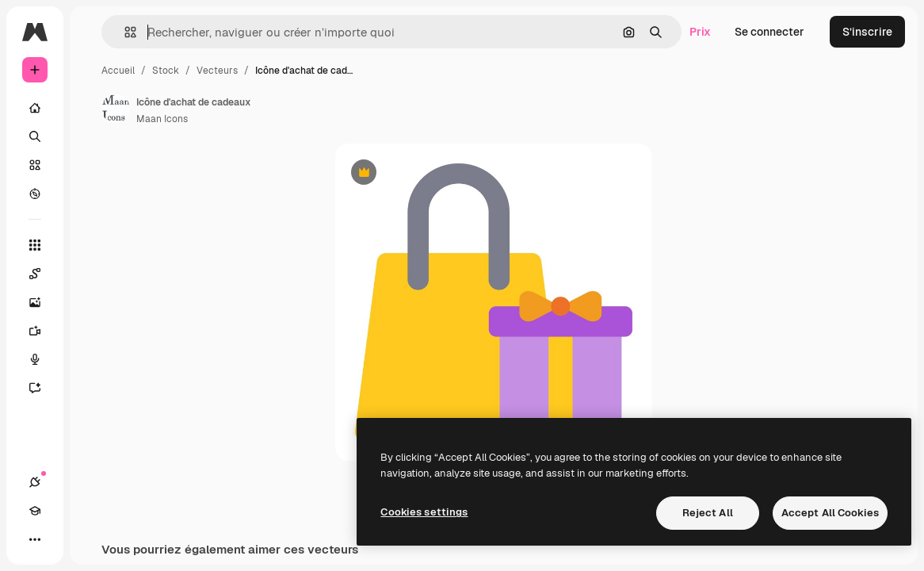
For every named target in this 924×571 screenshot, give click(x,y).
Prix (700, 32)
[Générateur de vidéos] (43, 331)
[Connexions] (35, 482)
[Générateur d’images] (43, 302)
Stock (166, 71)
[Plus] (35, 539)
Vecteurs (217, 71)
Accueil (118, 71)
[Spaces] (43, 274)
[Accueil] (35, 108)
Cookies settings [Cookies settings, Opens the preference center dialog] (424, 512)
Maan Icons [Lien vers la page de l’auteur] (162, 119)
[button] (124, 32)
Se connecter (769, 32)
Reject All (708, 513)
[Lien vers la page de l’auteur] (116, 109)
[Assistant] (43, 388)
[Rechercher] (35, 136)
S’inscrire (867, 32)
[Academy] (35, 511)
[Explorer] (35, 194)
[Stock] (35, 165)
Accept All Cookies (830, 513)
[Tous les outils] (35, 245)
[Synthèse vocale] (43, 359)
